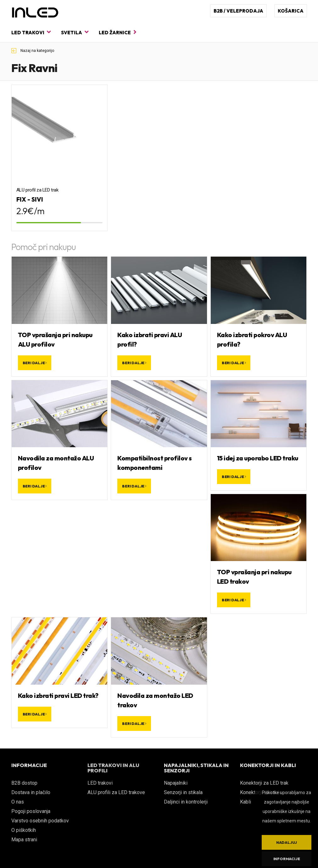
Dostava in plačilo (31, 792)
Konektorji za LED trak (264, 783)
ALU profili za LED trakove (116, 792)
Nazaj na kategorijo (33, 51)
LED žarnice (118, 32)
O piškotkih (24, 830)
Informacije (287, 859)
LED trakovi (31, 32)
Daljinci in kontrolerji (186, 802)
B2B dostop (24, 783)
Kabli (245, 802)
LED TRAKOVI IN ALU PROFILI (113, 768)
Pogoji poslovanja (31, 811)
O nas (18, 802)
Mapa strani (24, 840)
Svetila (75, 32)
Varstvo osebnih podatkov (40, 821)
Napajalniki (176, 783)
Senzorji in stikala (183, 792)
